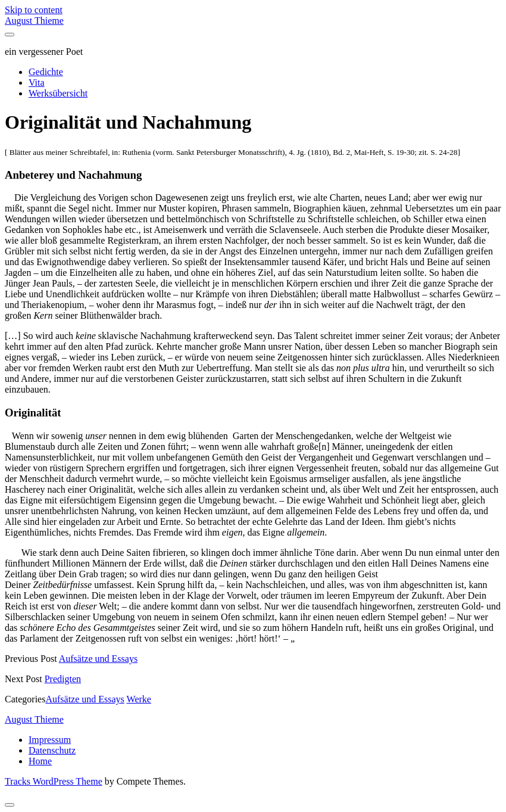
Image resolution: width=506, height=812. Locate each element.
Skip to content (34, 10)
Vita (37, 83)
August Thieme (34, 21)
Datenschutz (52, 750)
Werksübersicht (58, 93)
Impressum (50, 740)
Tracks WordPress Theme (54, 781)
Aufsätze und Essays (98, 659)
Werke (139, 699)
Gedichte (46, 72)
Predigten (63, 679)
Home (40, 761)
